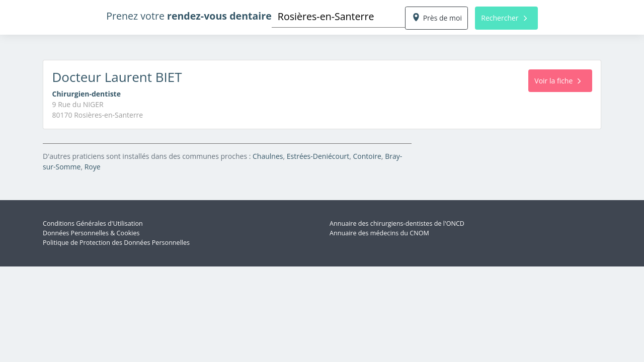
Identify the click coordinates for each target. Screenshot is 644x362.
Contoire (367, 156)
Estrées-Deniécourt (318, 156)
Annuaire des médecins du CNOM (379, 233)
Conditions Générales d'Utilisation (93, 223)
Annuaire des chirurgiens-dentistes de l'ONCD (397, 223)
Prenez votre (189, 16)
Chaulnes (268, 156)
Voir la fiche (557, 81)
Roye (93, 167)
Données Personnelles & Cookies (91, 233)
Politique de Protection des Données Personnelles (116, 243)
